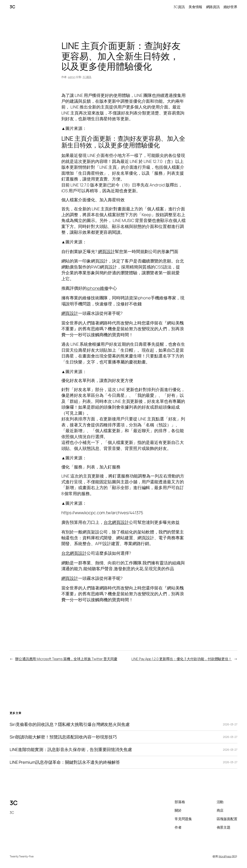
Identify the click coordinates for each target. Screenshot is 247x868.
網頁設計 (107, 252)
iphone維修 (98, 288)
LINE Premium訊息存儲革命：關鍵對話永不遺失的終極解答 (65, 762)
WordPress (225, 856)
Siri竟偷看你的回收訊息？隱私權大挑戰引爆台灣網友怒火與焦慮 (70, 724)
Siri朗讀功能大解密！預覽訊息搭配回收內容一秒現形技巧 (63, 737)
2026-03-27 (230, 724)
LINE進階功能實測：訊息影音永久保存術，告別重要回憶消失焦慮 (71, 749)
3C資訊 (87, 77)
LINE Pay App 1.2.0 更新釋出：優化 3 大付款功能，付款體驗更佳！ (182, 659)
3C (12, 7)
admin (72, 77)
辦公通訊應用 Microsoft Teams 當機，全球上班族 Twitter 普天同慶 (66, 659)
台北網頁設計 (116, 522)
